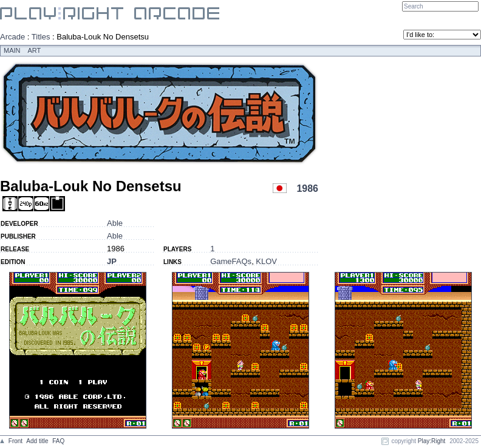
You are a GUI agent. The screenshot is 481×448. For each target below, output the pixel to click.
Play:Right (432, 441)
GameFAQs (231, 261)
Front (15, 441)
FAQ (58, 441)
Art (35, 50)
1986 (307, 188)
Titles (41, 37)
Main (12, 50)
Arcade (12, 37)
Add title (37, 441)
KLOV (266, 261)
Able (115, 223)
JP (112, 261)
